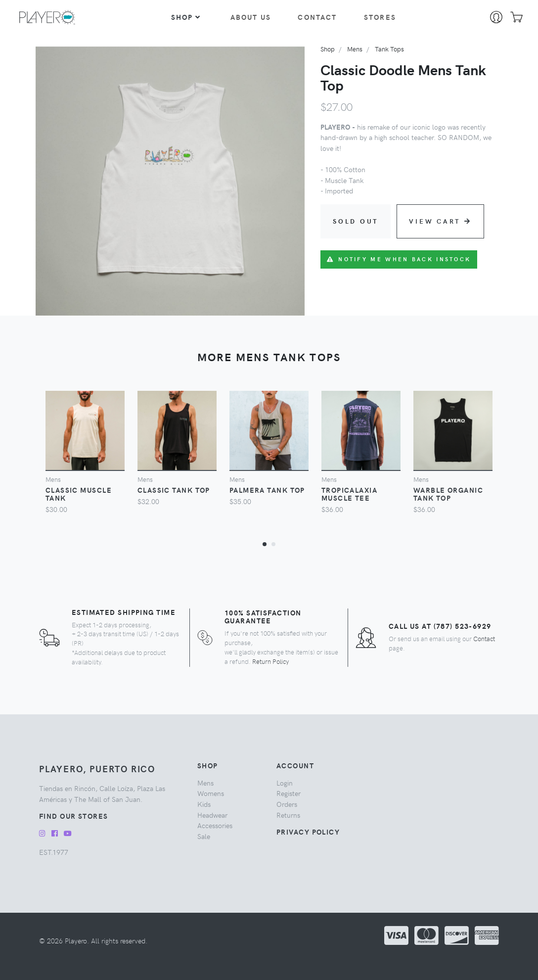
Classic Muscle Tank (79, 494)
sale (204, 836)
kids (204, 804)
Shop (186, 17)
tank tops (389, 49)
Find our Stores (74, 816)
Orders (287, 804)
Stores (380, 17)
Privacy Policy (308, 832)
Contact (317, 17)
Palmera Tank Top (267, 490)
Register (289, 793)
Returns (288, 815)
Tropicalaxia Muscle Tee (349, 494)
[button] (265, 544)
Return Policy (270, 661)
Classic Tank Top (174, 490)
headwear (212, 815)
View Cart (440, 221)
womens (211, 793)
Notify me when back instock (399, 259)
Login (285, 783)
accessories (215, 825)
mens (355, 49)
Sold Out (356, 221)
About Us (251, 17)
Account (295, 765)
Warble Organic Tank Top (448, 494)
